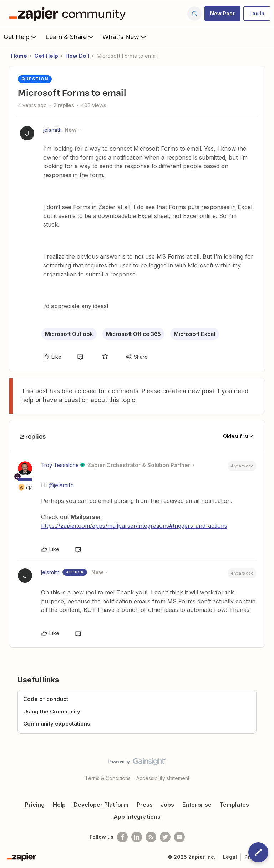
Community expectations (57, 724)
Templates (234, 805)
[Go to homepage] (69, 14)
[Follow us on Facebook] (122, 837)
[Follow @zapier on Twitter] (165, 837)
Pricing (35, 805)
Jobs (167, 805)
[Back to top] (265, 768)
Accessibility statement (163, 778)
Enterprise (197, 805)
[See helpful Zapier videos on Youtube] (179, 837)
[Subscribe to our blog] (151, 837)
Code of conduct (46, 699)
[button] (222, 14)
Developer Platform (101, 805)
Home (19, 56)
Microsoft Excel (195, 334)
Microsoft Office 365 (133, 334)
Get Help (21, 37)
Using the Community (52, 711)
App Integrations (137, 817)
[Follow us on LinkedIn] (137, 837)
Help (59, 805)
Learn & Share (70, 37)
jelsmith (52, 130)
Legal (230, 857)
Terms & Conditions (108, 778)
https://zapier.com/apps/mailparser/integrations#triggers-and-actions (134, 526)
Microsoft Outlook (69, 334)
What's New (125, 37)
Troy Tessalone (60, 465)
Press (145, 805)
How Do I (77, 56)
